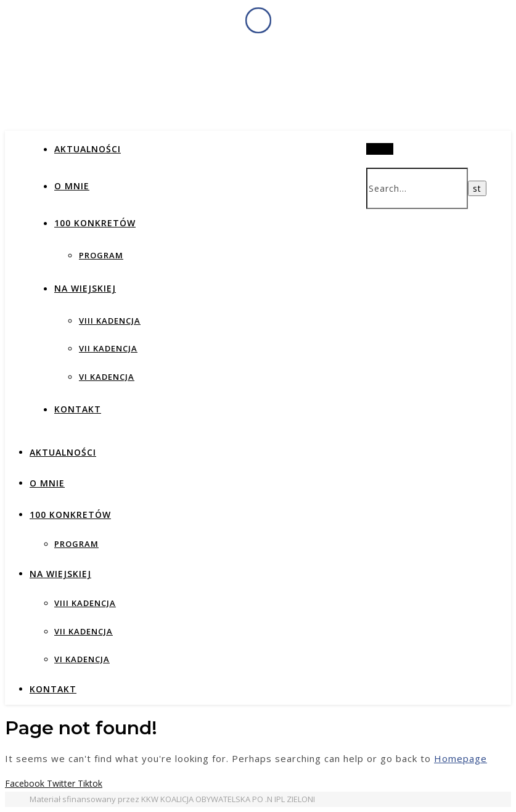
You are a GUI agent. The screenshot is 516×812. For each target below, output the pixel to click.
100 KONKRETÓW (95, 223)
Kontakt (78, 409)
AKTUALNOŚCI (88, 149)
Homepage (461, 758)
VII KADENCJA (108, 348)
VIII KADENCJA (110, 321)
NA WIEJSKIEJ (85, 288)
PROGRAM (101, 255)
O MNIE (72, 186)
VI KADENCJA (107, 377)
